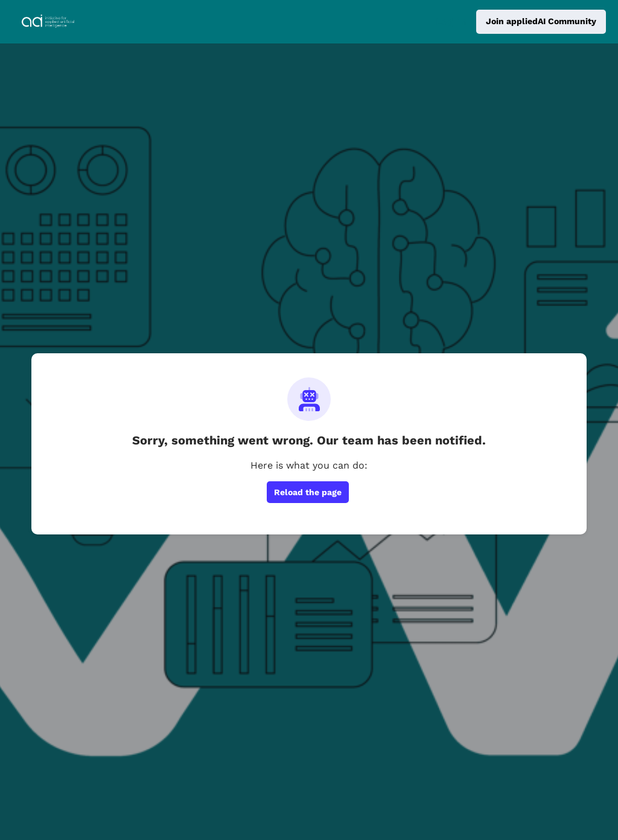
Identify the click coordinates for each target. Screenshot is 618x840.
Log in (451, 21)
